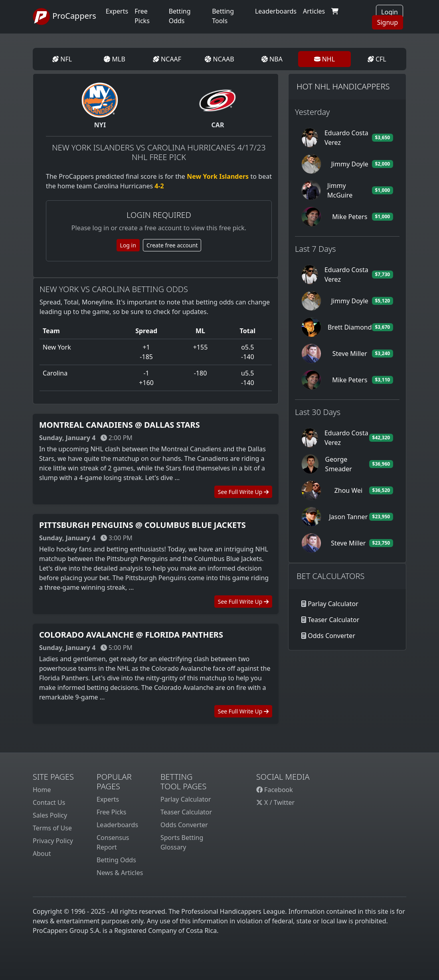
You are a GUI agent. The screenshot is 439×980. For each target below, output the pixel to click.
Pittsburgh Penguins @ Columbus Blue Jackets (142, 525)
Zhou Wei (348, 490)
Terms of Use (52, 828)
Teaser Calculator (333, 620)
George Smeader (339, 464)
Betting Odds (116, 860)
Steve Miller (350, 354)
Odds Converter (331, 636)
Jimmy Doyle (350, 164)
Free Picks (112, 812)
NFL (62, 59)
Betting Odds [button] (180, 16)
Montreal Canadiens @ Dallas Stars (120, 425)
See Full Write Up (243, 492)
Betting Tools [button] (223, 16)
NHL (325, 59)
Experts (117, 11)
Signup (388, 22)
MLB (114, 59)
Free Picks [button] (142, 16)
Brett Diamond (350, 327)
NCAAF (167, 59)
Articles (314, 11)
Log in (128, 245)
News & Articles (120, 873)
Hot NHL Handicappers (343, 86)
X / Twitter (275, 802)
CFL (377, 59)
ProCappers (64, 17)
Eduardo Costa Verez (346, 138)
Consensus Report (113, 842)
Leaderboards (276, 11)
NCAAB (219, 59)
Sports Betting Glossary (182, 842)
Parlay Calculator (333, 604)
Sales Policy (50, 815)
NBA (272, 59)
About (42, 854)
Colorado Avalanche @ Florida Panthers (131, 635)
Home (42, 790)
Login (390, 12)
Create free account (172, 245)
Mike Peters (350, 217)
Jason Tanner (349, 517)
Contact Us (49, 802)
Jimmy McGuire (340, 190)
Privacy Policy (53, 841)
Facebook (275, 790)
